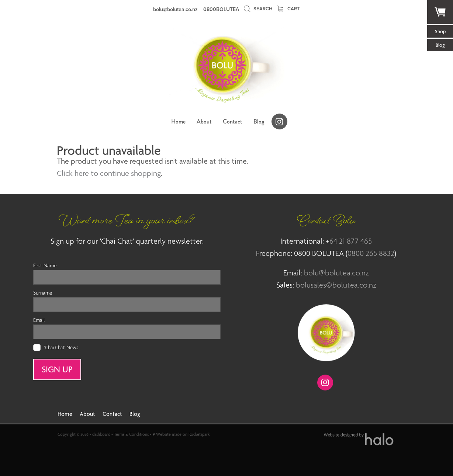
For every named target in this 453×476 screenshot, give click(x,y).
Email (39, 320)
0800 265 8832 (371, 253)
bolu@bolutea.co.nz (175, 9)
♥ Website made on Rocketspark (181, 434)
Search (258, 9)
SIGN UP (57, 369)
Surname (43, 293)
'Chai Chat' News (61, 347)
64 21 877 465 (351, 241)
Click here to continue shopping (109, 173)
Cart (289, 9)
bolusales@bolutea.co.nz (336, 285)
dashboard (101, 434)
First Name (45, 265)
